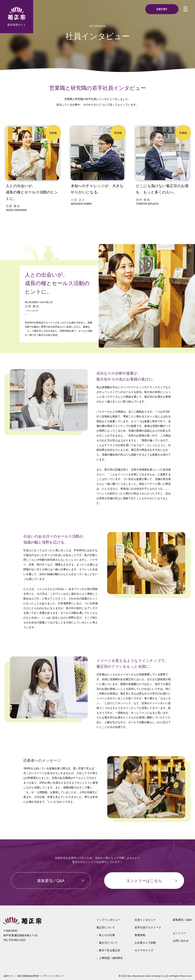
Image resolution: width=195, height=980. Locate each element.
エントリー (179, 933)
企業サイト (9, 976)
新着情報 (140, 935)
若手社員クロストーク (148, 927)
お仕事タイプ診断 (145, 943)
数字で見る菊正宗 (110, 950)
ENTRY (162, 9)
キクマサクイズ (144, 950)
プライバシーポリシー (53, 976)
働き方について (108, 943)
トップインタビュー (108, 920)
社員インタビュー (145, 920)
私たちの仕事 (107, 935)
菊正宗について (106, 927)
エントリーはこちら (144, 881)
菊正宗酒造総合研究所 (28, 976)
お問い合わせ (181, 941)
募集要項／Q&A (51, 881)
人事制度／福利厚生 (111, 958)
